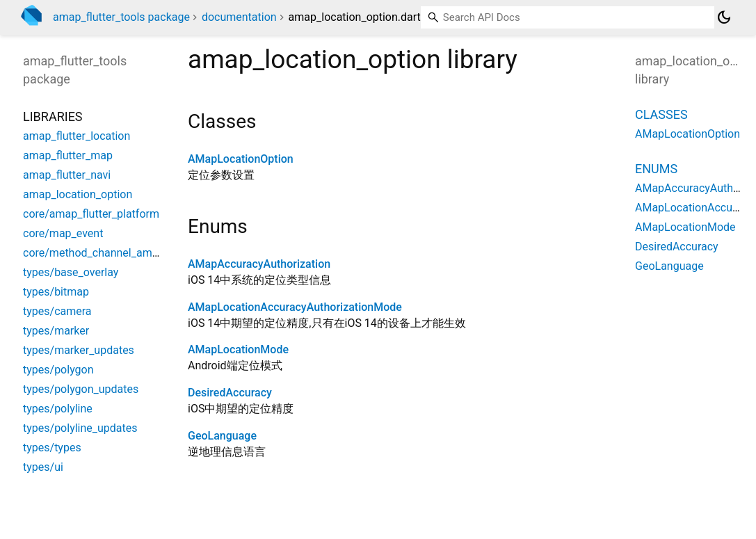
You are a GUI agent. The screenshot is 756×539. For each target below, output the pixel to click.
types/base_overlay (71, 272)
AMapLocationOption (241, 159)
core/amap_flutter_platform (91, 214)
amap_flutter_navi (67, 175)
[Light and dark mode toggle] (724, 17)
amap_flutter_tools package (121, 17)
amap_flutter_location (77, 136)
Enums (656, 169)
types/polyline (58, 409)
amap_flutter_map (68, 155)
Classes (661, 114)
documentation (239, 17)
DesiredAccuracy (230, 393)
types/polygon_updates (81, 389)
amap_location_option (78, 194)
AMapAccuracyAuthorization (259, 264)
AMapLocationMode (238, 349)
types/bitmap (56, 292)
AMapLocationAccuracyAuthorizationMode (295, 307)
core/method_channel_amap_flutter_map (124, 253)
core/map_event (63, 233)
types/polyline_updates (80, 428)
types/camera (57, 311)
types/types (52, 448)
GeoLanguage (222, 436)
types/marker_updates (79, 350)
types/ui (43, 467)
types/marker (56, 331)
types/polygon (58, 370)
